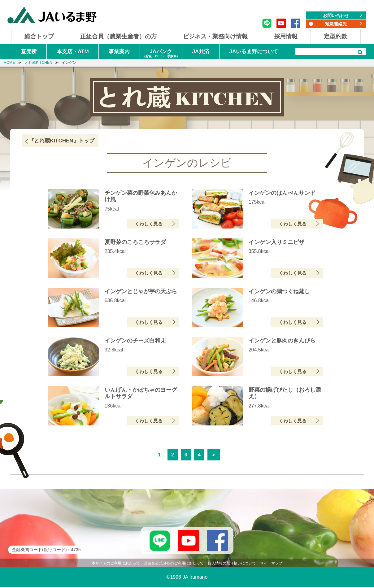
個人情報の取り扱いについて (232, 564)
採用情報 (286, 36)
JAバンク (161, 54)
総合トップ (39, 36)
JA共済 (201, 52)
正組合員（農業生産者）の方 (118, 36)
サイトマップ (271, 564)
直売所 (29, 52)
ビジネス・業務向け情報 (215, 36)
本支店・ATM (73, 52)
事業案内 (119, 52)
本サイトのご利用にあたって (116, 564)
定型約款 (336, 36)
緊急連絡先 (336, 24)
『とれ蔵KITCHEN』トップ (62, 141)
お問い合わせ (336, 15)
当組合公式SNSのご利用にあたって (174, 564)
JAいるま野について (254, 52)
